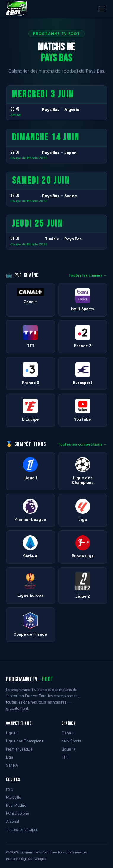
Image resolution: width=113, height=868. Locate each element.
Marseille (13, 797)
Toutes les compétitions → (82, 444)
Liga (9, 757)
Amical (16, 115)
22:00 (15, 152)
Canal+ (68, 733)
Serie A (12, 765)
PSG (10, 789)
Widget (40, 859)
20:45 (15, 109)
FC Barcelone (17, 813)
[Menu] (102, 9)
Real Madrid (16, 805)
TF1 (65, 757)
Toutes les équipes (22, 829)
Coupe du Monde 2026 (29, 158)
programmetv (30, 679)
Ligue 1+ (69, 749)
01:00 (15, 239)
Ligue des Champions (25, 741)
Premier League (19, 749)
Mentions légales (19, 859)
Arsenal (12, 821)
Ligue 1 (12, 733)
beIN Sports (71, 741)
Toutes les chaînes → (88, 275)
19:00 (15, 196)
